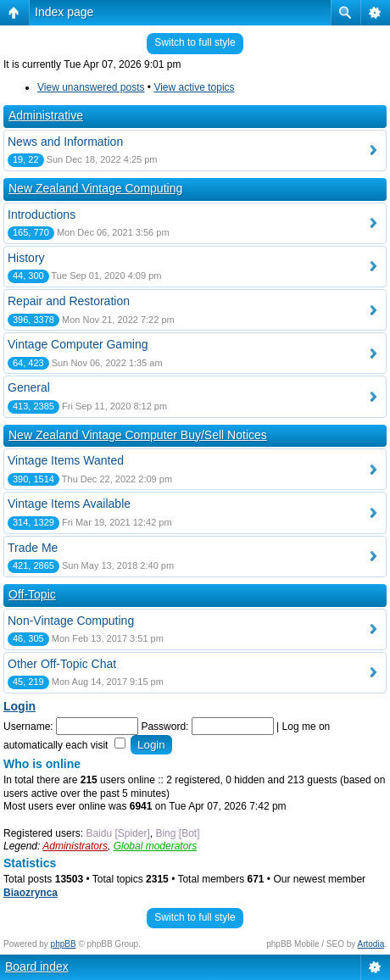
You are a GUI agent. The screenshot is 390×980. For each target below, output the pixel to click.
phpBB (64, 944)
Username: (28, 727)
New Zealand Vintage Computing (95, 188)
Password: (164, 727)
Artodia (371, 944)
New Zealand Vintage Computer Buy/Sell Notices (138, 435)
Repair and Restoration (69, 301)
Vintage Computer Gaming (78, 344)
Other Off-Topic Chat (62, 664)
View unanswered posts (91, 87)
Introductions (42, 214)
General (29, 387)
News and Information (65, 142)
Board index (37, 966)
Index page (64, 12)
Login (19, 706)
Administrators (75, 846)
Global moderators (156, 846)
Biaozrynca (31, 893)
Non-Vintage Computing (71, 621)
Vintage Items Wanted (66, 460)
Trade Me (33, 548)
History (26, 258)
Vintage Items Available (69, 504)
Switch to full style (195, 42)
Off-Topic (32, 594)
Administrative (46, 115)
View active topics (194, 87)
